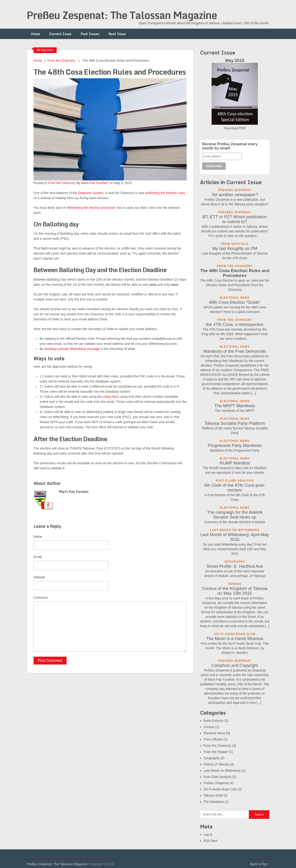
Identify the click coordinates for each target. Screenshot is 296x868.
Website (39, 577)
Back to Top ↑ (260, 864)
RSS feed (210, 841)
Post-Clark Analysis (217, 777)
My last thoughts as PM (235, 248)
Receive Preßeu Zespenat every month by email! (230, 146)
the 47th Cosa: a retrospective (235, 324)
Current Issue (60, 34)
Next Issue (117, 34)
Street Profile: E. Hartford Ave (235, 566)
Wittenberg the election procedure (91, 208)
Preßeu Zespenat (216, 783)
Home (36, 34)
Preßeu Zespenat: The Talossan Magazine (122, 15)
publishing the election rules (165, 193)
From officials (213, 739)
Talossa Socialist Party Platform (235, 423)
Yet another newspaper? (235, 195)
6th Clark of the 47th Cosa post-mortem (235, 488)
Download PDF (235, 128)
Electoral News (214, 733)
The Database (214, 802)
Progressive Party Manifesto (235, 445)
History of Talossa (216, 764)
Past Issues (90, 34)
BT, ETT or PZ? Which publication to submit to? (235, 219)
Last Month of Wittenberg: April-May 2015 (235, 537)
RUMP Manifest (235, 463)
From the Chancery (62, 61)
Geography (211, 758)
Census (209, 727)
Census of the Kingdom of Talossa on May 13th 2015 (235, 591)
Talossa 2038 (213, 795)
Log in (208, 835)
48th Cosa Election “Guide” (235, 302)
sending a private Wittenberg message (72, 349)
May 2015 (235, 60)
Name (38, 537)
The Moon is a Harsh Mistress (235, 639)
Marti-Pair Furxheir (95, 183)
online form (111, 397)
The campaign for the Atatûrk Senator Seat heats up (235, 515)
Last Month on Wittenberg (222, 771)
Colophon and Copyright (235, 665)
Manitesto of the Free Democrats (235, 351)
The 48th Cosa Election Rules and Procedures (235, 273)
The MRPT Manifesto (235, 406)
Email (38, 557)
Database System (91, 193)
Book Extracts (213, 721)
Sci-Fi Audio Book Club (220, 789)
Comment (41, 598)
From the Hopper (216, 752)
